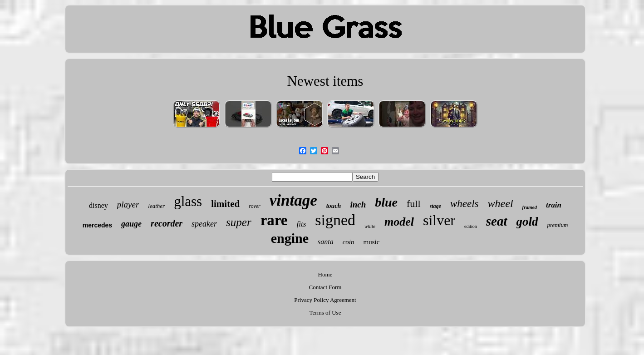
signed (335, 220)
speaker (204, 224)
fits (302, 224)
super (239, 222)
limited (225, 204)
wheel (501, 203)
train (554, 205)
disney (98, 205)
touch (334, 206)
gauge (131, 224)
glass (188, 201)
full (414, 204)
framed (530, 207)
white (370, 226)
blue (386, 202)
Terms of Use (325, 313)
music (372, 242)
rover (255, 206)
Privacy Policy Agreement (325, 300)
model (399, 222)
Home (325, 274)
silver (439, 220)
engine (290, 238)
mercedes (97, 225)
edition (471, 226)
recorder (167, 223)
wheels (465, 204)
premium (558, 225)
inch (358, 205)
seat (497, 221)
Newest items (325, 81)
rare (274, 220)
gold (527, 222)
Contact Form (325, 287)
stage (435, 206)
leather (156, 206)
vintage (293, 200)
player (128, 205)
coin (349, 242)
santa (326, 242)
